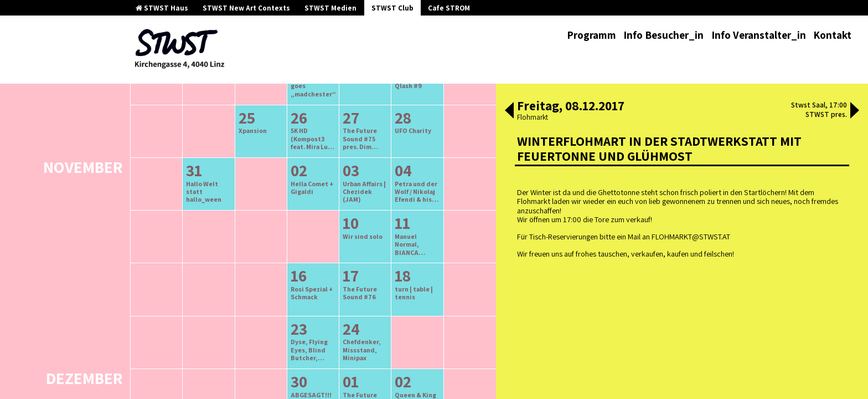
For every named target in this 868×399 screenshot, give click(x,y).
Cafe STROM (449, 8)
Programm (591, 35)
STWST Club (392, 8)
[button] (509, 111)
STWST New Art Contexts (246, 8)
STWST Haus (162, 8)
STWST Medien (330, 8)
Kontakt (832, 35)
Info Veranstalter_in (759, 35)
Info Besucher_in (663, 35)
